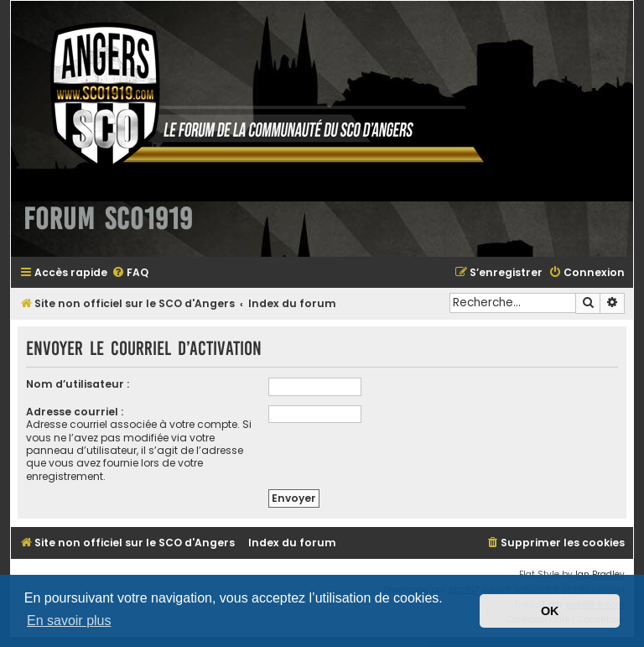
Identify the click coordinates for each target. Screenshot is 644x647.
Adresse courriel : (75, 412)
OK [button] (550, 611)
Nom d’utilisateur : (78, 384)
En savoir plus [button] (69, 621)
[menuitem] (130, 273)
